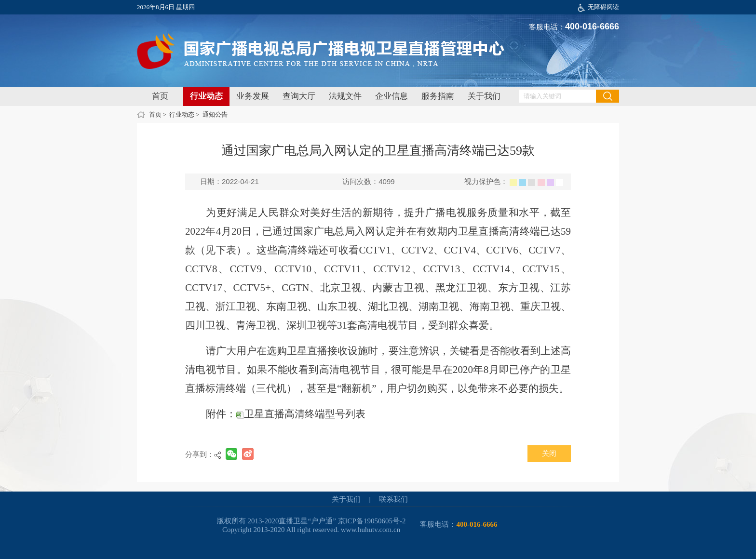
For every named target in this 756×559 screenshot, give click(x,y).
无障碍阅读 (603, 7)
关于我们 (484, 96)
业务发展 (253, 96)
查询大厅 (299, 96)
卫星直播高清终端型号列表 (301, 414)
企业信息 (391, 96)
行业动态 (206, 96)
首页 (160, 96)
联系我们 (393, 499)
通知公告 (215, 114)
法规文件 (345, 96)
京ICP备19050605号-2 (372, 521)
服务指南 (438, 96)
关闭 (549, 453)
